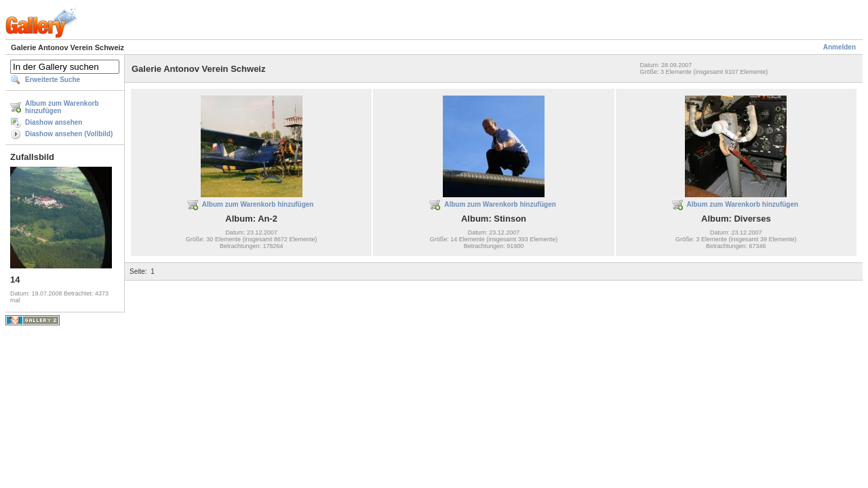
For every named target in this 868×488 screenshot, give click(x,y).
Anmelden (840, 47)
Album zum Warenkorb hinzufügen (62, 107)
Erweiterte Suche (53, 80)
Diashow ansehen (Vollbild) (69, 134)
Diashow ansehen (54, 122)
